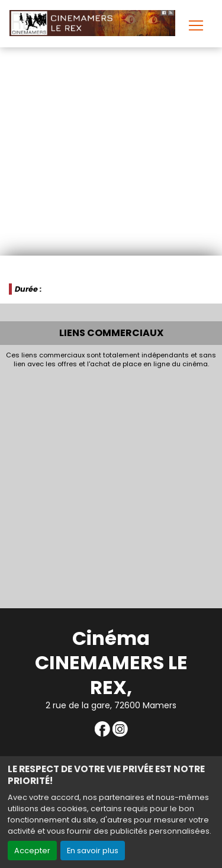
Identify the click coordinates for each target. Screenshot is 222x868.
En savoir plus (93, 851)
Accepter (32, 851)
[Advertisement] (111, 485)
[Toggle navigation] (196, 25)
